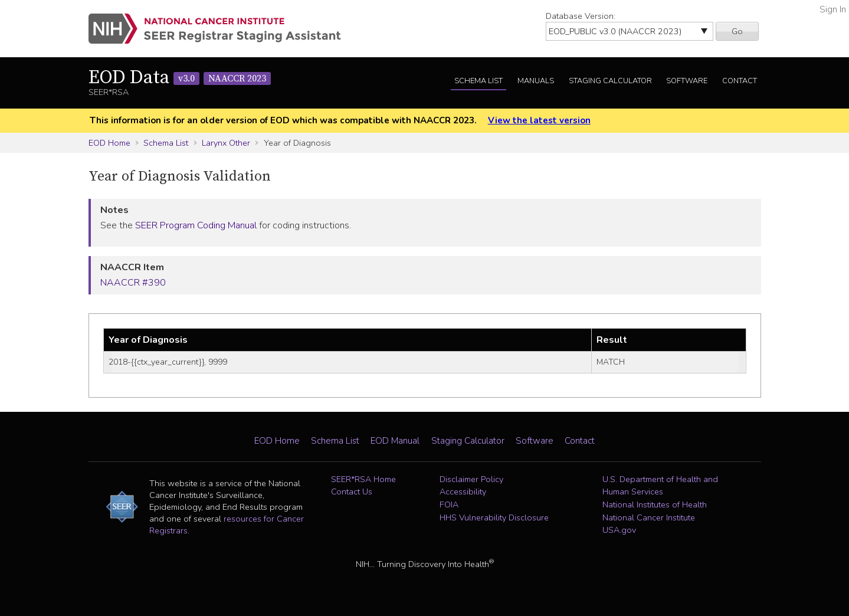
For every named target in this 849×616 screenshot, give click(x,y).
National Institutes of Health (655, 504)
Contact (740, 81)
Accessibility (463, 492)
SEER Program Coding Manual (196, 225)
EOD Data (180, 78)
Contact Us (352, 492)
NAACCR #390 (133, 283)
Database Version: (581, 16)
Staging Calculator (610, 81)
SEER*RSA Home (363, 479)
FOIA (449, 504)
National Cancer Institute (649, 517)
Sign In (833, 9)
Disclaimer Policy (471, 479)
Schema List (478, 81)
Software (687, 81)
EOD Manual (395, 441)
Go (737, 31)
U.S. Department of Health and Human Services (660, 486)
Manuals (536, 81)
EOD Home (109, 143)
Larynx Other (226, 143)
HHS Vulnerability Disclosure (494, 517)
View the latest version (539, 120)
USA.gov (619, 530)
